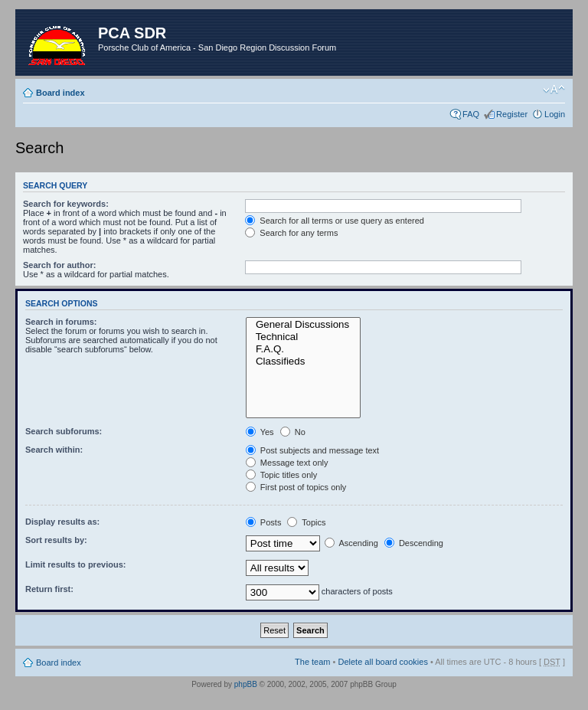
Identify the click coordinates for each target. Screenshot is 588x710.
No (293, 432)
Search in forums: (61, 322)
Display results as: (62, 522)
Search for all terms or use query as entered (335, 221)
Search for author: (59, 265)
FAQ (471, 114)
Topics (306, 522)
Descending (414, 543)
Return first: (49, 589)
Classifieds (304, 362)
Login (555, 114)
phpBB (246, 684)
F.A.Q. (304, 349)
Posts (264, 522)
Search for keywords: (66, 204)
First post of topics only (296, 487)
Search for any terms (291, 233)
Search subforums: (64, 431)
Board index (60, 93)
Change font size (554, 90)
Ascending (351, 543)
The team (312, 662)
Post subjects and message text (312, 450)
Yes (260, 432)
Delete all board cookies (382, 662)
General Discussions (304, 325)
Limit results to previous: (75, 564)
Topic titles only (281, 475)
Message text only (287, 463)
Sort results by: (56, 540)
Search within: (54, 450)
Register (512, 114)
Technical (304, 337)
